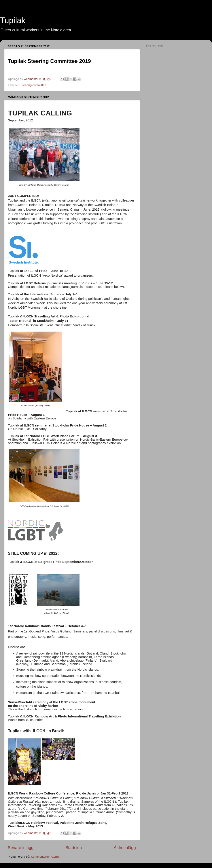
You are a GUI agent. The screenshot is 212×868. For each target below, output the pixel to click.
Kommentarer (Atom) (45, 857)
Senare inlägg (21, 848)
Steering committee (33, 85)
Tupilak (13, 20)
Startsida (74, 848)
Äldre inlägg (125, 848)
